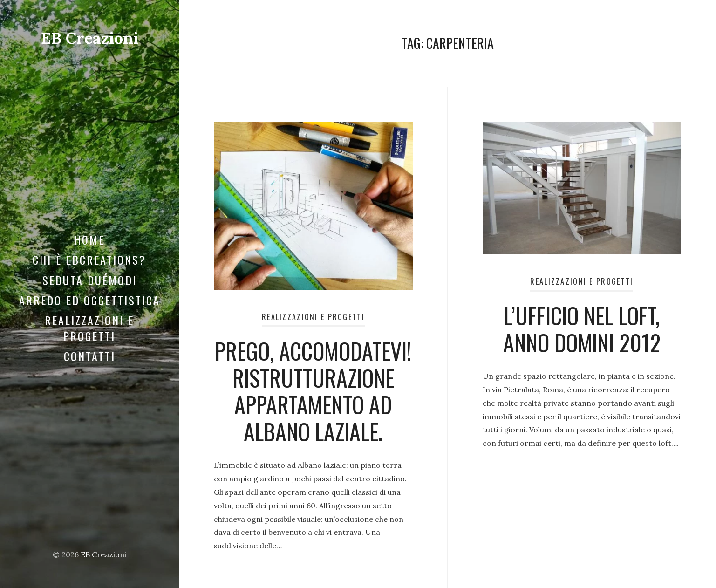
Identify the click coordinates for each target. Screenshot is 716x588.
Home (89, 239)
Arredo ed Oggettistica (90, 300)
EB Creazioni (90, 38)
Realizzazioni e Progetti (89, 328)
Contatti (90, 356)
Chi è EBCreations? (89, 260)
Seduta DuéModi (90, 280)
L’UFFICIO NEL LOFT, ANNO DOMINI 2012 (582, 329)
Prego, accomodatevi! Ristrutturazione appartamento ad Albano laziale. (313, 391)
